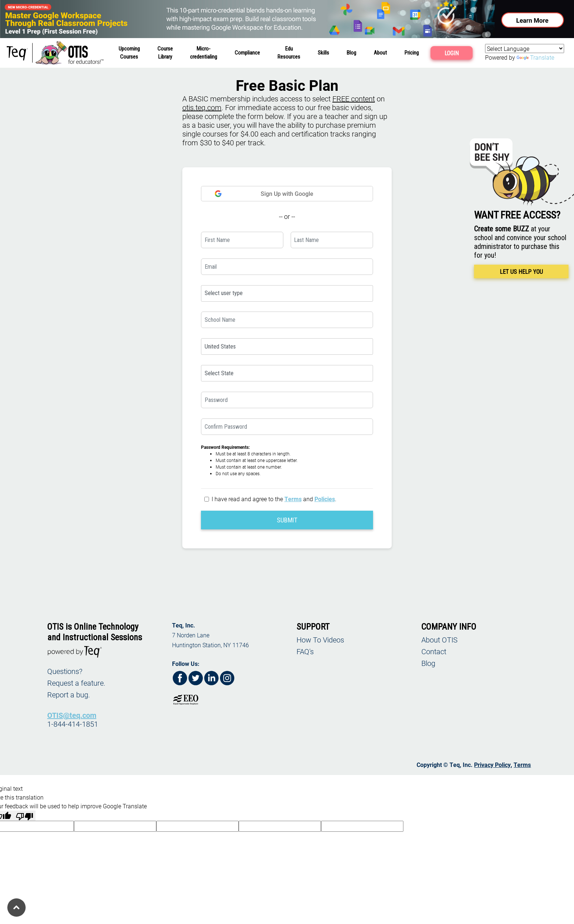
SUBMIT (287, 520)
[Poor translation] (25, 816)
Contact (434, 651)
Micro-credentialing (204, 53)
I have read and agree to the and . (274, 499)
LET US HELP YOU (521, 272)
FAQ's (305, 651)
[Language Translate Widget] (525, 49)
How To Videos (320, 640)
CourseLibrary (165, 53)
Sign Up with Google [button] (264, 193)
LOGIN (452, 53)
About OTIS (439, 640)
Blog (351, 53)
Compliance (247, 53)
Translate (535, 57)
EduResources (289, 53)
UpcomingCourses (129, 53)
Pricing (412, 53)
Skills (323, 53)
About (380, 53)
